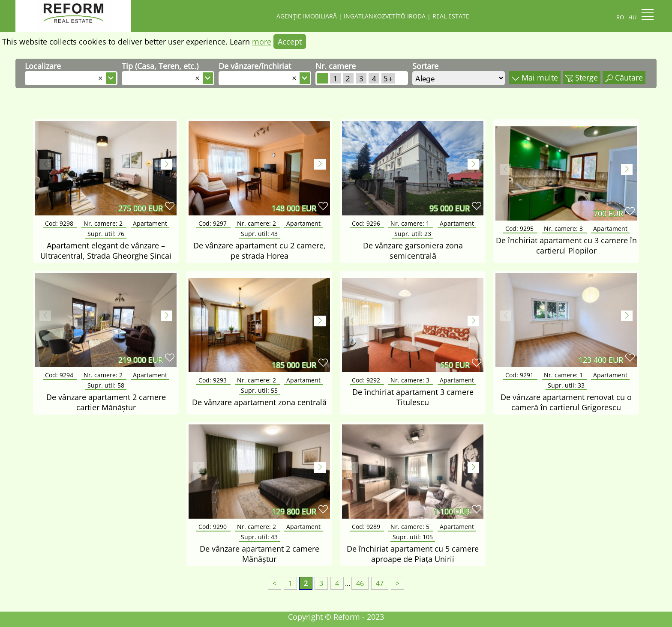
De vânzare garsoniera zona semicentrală (413, 251)
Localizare (43, 66)
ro (620, 16)
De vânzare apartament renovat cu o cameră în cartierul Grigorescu (566, 402)
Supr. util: (106, 234)
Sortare (425, 66)
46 (360, 583)
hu (632, 16)
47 (380, 583)
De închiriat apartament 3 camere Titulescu (413, 397)
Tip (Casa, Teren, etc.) (160, 66)
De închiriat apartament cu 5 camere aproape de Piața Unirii (413, 554)
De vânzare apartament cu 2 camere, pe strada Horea (259, 251)
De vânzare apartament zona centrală (259, 402)
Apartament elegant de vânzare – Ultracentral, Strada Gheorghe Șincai (106, 251)
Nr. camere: (104, 223)
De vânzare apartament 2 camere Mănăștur (259, 554)
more (262, 42)
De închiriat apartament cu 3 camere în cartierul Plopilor (566, 245)
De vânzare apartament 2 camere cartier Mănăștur (106, 402)
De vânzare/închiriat (255, 66)
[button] (166, 164)
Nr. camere (336, 66)
